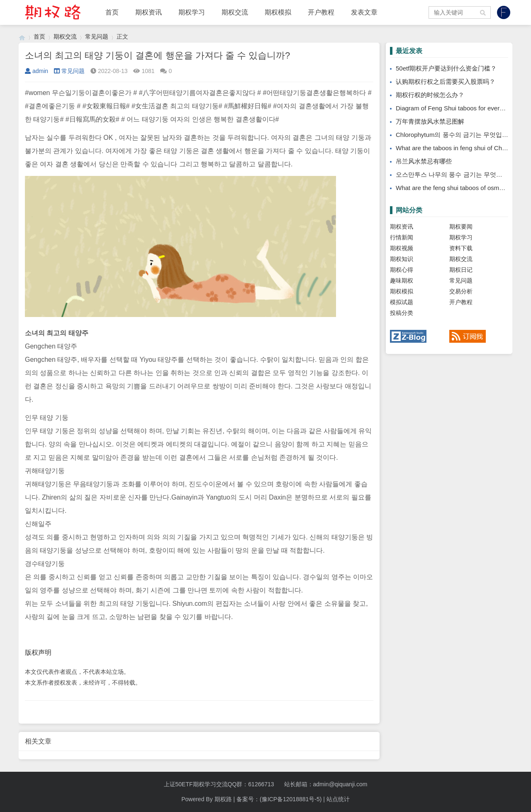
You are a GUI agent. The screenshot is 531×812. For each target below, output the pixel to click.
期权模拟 (278, 12)
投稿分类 (402, 313)
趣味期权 (402, 280)
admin (37, 71)
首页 (112, 12)
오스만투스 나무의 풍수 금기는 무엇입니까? (457, 174)
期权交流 (235, 12)
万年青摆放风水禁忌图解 (430, 121)
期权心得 (402, 270)
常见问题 (97, 37)
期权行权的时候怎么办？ (430, 95)
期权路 (223, 799)
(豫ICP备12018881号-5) (291, 799)
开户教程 (321, 12)
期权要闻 (461, 227)
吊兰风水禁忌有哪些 (424, 161)
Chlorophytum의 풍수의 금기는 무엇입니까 (455, 135)
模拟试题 (402, 302)
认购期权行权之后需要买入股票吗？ (446, 82)
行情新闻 (402, 237)
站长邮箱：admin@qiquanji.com (326, 784)
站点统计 (338, 799)
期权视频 (402, 248)
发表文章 (364, 12)
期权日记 (461, 270)
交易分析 (461, 291)
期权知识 (402, 259)
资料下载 (461, 248)
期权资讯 (149, 12)
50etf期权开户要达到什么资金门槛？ (446, 68)
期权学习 (192, 12)
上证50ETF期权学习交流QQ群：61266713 (219, 784)
